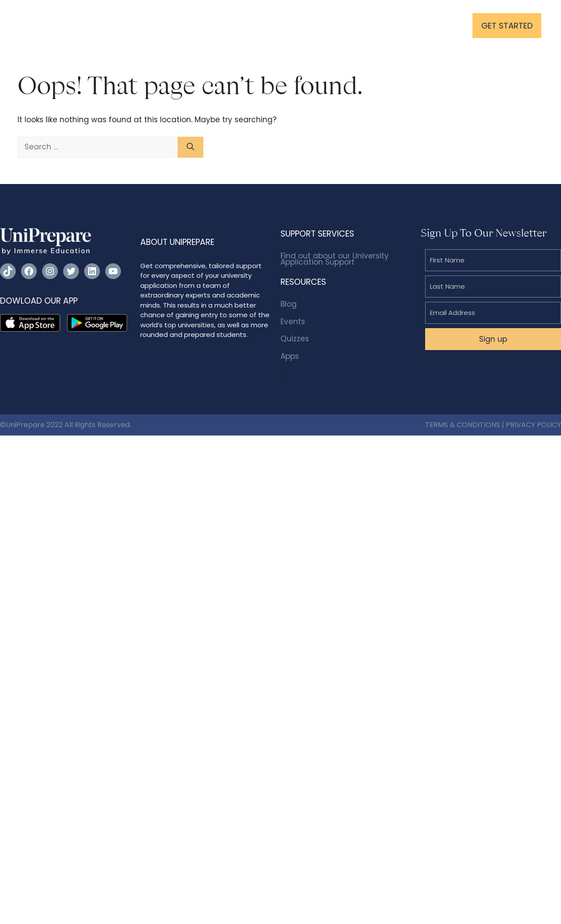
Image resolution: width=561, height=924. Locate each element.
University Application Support (202, 25)
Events (293, 322)
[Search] (190, 147)
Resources (296, 25)
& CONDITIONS (475, 425)
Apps (290, 356)
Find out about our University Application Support (335, 259)
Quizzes (295, 339)
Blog (289, 304)
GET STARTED (507, 26)
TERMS (437, 425)
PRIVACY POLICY (533, 425)
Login (443, 26)
